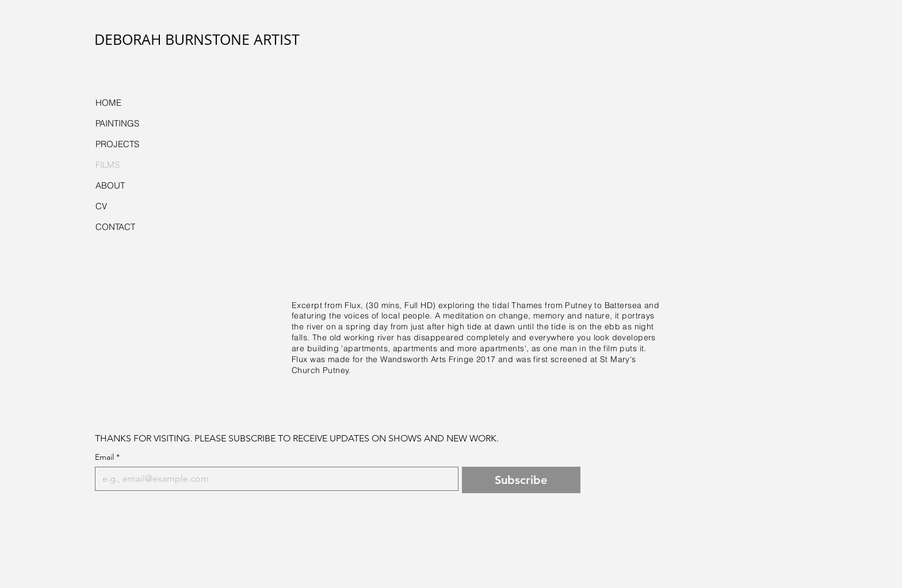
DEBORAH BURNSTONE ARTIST (197, 39)
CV (101, 206)
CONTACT (115, 227)
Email (107, 457)
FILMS (108, 165)
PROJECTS (117, 144)
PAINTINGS (117, 123)
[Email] (273, 479)
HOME (108, 103)
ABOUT (110, 185)
